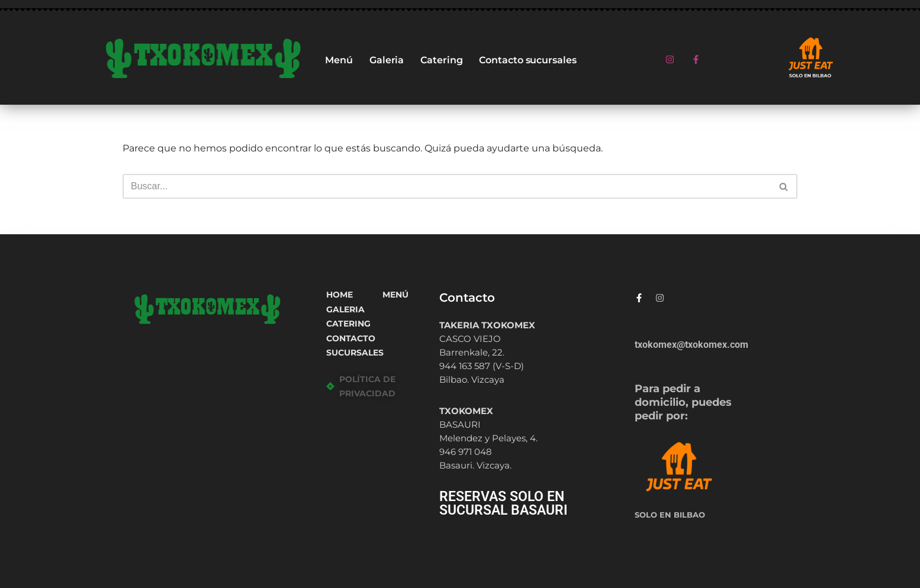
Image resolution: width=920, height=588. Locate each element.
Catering (441, 60)
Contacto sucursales (527, 60)
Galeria (387, 60)
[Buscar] (447, 186)
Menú (339, 60)
